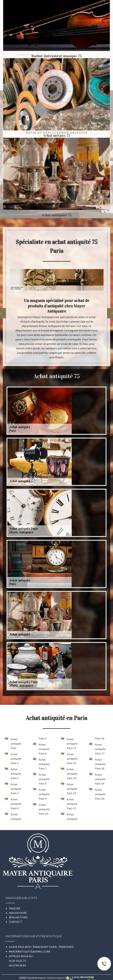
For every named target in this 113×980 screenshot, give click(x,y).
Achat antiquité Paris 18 (97, 763)
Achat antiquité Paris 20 (97, 793)
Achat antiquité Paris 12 (69, 758)
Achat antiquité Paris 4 (13, 803)
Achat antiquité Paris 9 (41, 793)
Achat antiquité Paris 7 (41, 763)
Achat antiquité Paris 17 (97, 748)
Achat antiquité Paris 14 (69, 788)
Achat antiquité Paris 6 (41, 748)
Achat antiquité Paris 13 (69, 773)
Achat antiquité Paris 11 (69, 743)
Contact (15, 922)
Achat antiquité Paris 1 (13, 758)
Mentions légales (56, 978)
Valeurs (15, 908)
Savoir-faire (18, 913)
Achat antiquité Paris (13, 743)
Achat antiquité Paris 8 (41, 778)
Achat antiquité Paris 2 (13, 773)
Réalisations (18, 917)
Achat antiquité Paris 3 (13, 788)
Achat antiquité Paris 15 (69, 803)
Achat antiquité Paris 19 (97, 778)
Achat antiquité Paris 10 (41, 808)
